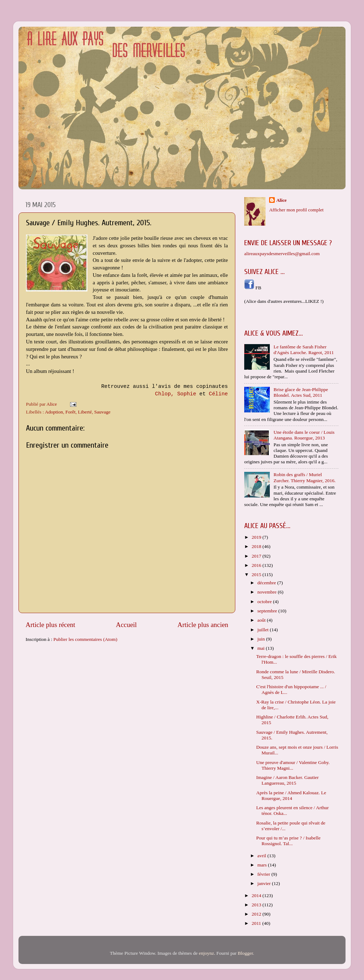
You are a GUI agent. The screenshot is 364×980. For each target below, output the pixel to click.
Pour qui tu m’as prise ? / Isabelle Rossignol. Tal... (288, 841)
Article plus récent (50, 625)
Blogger (245, 953)
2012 (257, 914)
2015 (257, 575)
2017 (257, 556)
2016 (257, 565)
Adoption (54, 412)
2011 (257, 923)
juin (262, 639)
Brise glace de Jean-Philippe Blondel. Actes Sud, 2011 (301, 392)
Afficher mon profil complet (296, 210)
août (262, 620)
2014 (257, 895)
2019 (257, 537)
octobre (265, 602)
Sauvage (102, 412)
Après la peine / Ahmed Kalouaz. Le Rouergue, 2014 (291, 795)
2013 (257, 905)
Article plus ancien (203, 625)
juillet (264, 630)
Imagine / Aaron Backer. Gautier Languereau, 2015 (288, 780)
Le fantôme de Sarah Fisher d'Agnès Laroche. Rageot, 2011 (304, 350)
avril (262, 856)
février (264, 874)
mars (263, 865)
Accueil (126, 625)
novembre (267, 592)
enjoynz (206, 953)
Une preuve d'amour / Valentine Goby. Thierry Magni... (293, 765)
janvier (265, 883)
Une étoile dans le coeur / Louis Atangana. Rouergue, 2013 (304, 435)
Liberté (85, 412)
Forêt (71, 412)
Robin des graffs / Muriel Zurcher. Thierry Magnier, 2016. (304, 477)
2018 (257, 546)
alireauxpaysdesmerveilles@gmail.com (282, 254)
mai (262, 648)
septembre (268, 611)
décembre (267, 583)
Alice (281, 200)
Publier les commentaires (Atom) (85, 639)
